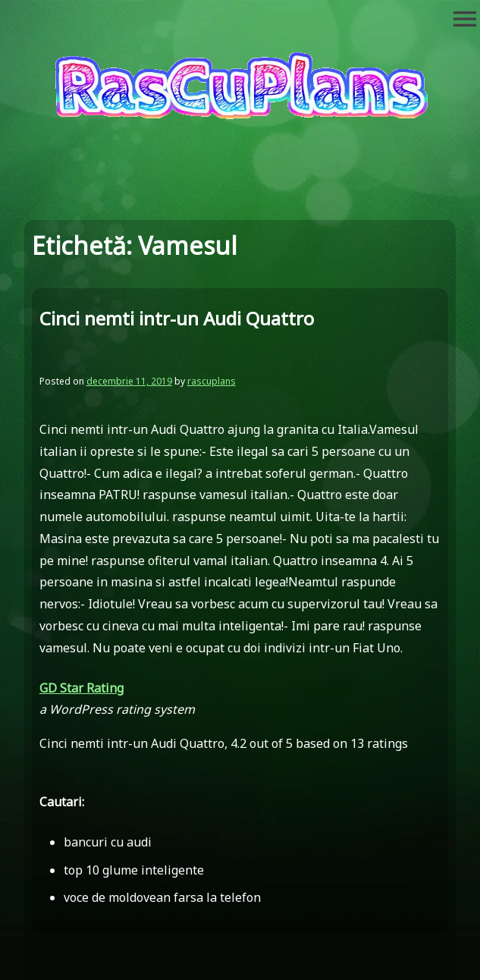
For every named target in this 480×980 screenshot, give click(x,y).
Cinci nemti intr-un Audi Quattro (177, 318)
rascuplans (212, 381)
